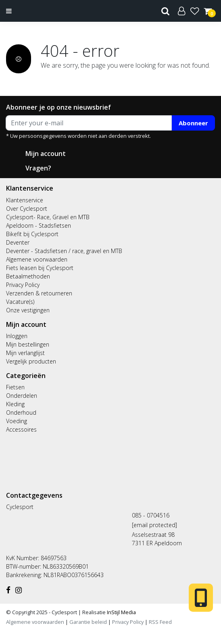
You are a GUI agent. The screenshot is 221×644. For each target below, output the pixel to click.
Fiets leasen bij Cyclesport (40, 268)
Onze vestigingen (28, 310)
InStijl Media (121, 612)
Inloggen (17, 336)
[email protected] (154, 525)
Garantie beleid (89, 622)
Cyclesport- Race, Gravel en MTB (48, 217)
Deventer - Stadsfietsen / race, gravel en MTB (64, 251)
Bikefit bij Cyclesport (32, 234)
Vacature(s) (20, 302)
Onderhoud (21, 412)
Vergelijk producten (31, 361)
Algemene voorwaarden (37, 259)
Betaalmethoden (28, 276)
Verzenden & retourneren (39, 293)
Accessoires (21, 429)
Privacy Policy (23, 285)
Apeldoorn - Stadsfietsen (39, 225)
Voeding (17, 421)
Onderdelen (22, 396)
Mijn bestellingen (28, 344)
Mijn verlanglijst (25, 353)
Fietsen (15, 387)
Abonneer (193, 123)
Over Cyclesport (27, 209)
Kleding (15, 404)
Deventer (18, 242)
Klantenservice (25, 200)
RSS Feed (160, 622)
